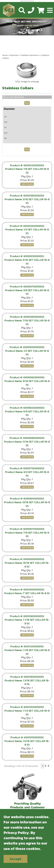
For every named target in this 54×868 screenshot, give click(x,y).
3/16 (6, 122)
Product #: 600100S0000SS (27, 589)
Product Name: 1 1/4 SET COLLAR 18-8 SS (27, 713)
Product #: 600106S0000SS (27, 616)
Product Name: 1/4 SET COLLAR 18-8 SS (27, 231)
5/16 (6, 133)
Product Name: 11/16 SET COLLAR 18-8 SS (27, 443)
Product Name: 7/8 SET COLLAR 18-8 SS (27, 534)
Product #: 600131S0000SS (27, 737)
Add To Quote (28, 184)
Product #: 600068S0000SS (27, 438)
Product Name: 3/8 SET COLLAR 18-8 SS (27, 292)
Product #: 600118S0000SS (27, 677)
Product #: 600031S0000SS (27, 256)
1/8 (5, 117)
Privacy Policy (16, 833)
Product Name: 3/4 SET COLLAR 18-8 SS (27, 474)
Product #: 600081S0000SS (27, 499)
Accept (15, 859)
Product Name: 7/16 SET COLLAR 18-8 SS (27, 322)
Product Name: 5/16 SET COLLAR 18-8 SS (27, 262)
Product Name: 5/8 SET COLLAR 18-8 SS (27, 413)
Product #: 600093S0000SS (27, 559)
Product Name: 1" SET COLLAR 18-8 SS (27, 593)
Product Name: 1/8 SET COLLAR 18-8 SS (27, 171)
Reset (27, 103)
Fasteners (14, 55)
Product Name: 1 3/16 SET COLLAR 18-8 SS (27, 682)
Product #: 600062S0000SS (27, 408)
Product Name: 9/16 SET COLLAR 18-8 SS (27, 383)
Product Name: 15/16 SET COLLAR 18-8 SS (27, 565)
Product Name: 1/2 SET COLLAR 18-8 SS (27, 353)
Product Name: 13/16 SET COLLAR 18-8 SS (27, 504)
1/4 (5, 127)
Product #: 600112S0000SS (27, 646)
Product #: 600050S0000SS (27, 347)
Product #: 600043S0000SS (27, 317)
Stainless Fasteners (30, 55)
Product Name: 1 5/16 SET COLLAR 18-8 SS (27, 743)
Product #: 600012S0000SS (27, 165)
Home (5, 55)
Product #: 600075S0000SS (27, 468)
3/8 (5, 138)
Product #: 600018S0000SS (27, 196)
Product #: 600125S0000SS (27, 707)
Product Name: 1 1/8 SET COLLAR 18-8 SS (27, 652)
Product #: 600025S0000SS (27, 226)
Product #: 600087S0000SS (27, 529)
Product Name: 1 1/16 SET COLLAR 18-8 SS (27, 622)
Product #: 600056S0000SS (27, 377)
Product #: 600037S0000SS (27, 287)
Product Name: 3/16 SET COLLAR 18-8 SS (27, 201)
